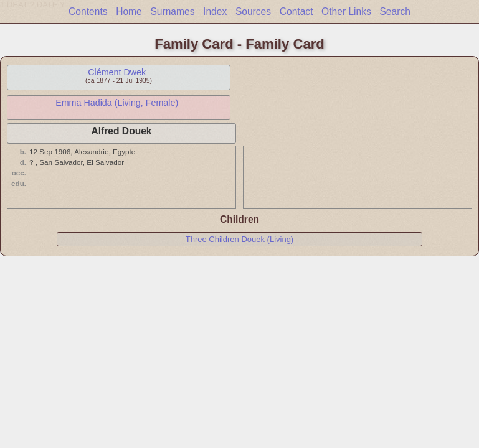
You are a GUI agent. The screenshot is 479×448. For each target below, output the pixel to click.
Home (129, 12)
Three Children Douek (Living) (239, 239)
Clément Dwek (117, 72)
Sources (253, 12)
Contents (88, 12)
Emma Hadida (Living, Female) (117, 103)
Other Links (346, 12)
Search (395, 12)
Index (215, 12)
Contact (296, 12)
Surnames (172, 12)
